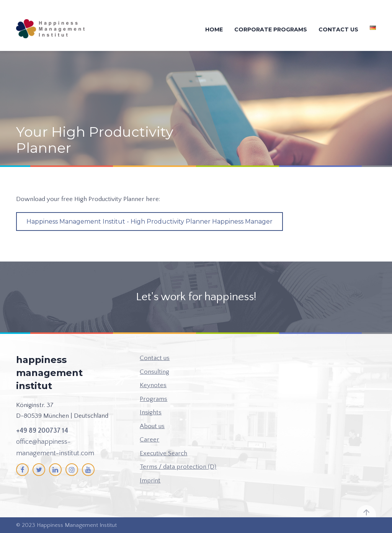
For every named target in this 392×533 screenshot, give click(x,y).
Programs (154, 399)
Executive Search (163, 453)
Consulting (154, 372)
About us (152, 426)
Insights (151, 412)
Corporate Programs (271, 29)
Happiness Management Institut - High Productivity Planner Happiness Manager (149, 222)
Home (214, 29)
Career (149, 440)
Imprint (150, 481)
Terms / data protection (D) (178, 467)
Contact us (338, 29)
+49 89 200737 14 (42, 431)
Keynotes (153, 385)
